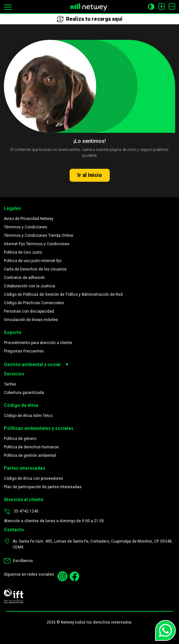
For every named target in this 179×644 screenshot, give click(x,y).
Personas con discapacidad (29, 311)
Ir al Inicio (90, 175)
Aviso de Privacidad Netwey (29, 219)
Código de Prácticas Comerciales (34, 303)
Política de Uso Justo (23, 252)
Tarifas (10, 384)
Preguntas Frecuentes (24, 351)
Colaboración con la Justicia (29, 286)
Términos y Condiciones (26, 227)
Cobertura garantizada (24, 393)
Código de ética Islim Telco (28, 416)
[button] (8, 7)
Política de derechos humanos (31, 447)
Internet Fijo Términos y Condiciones (37, 244)
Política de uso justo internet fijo (33, 261)
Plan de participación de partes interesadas (43, 487)
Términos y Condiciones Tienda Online (39, 236)
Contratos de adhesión (24, 278)
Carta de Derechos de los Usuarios (35, 269)
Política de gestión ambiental (30, 455)
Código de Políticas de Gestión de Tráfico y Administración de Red (63, 294)
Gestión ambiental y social (37, 365)
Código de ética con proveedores (34, 478)
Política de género (20, 439)
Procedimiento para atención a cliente (38, 343)
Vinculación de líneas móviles (31, 320)
